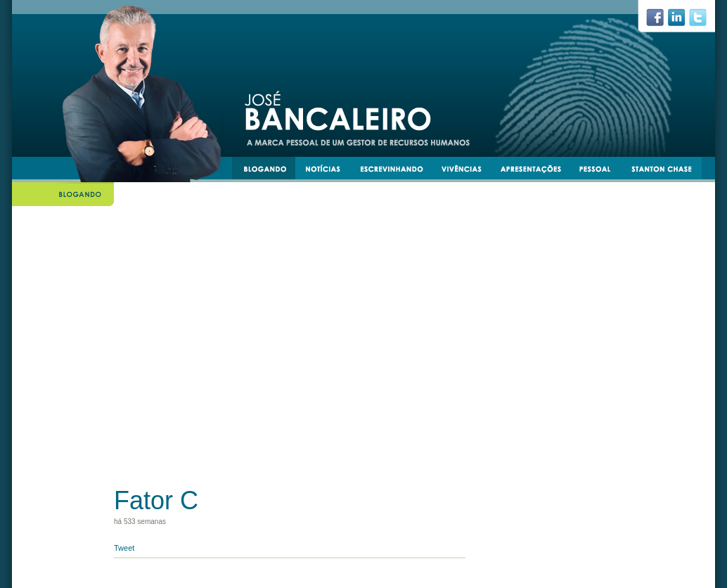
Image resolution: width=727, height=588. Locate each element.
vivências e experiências (468, 171)
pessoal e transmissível (601, 171)
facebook (661, 21)
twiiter (704, 21)
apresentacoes (537, 171)
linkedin (682, 21)
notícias (328, 171)
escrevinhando (397, 171)
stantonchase (667, 171)
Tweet (124, 548)
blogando (269, 171)
